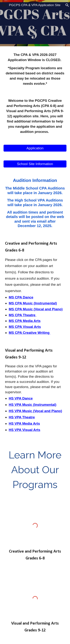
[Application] (35, 148)
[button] (4, 5)
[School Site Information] (35, 164)
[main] (35, 69)
